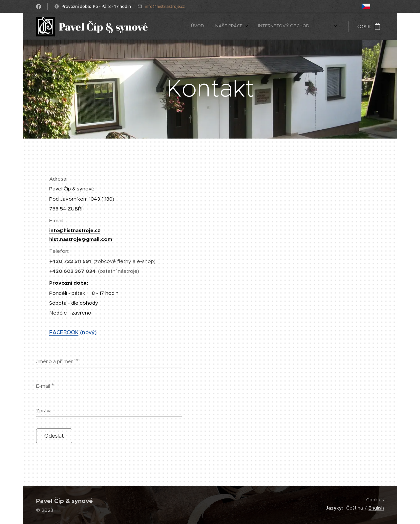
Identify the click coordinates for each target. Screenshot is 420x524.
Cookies (375, 500)
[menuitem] (276, 27)
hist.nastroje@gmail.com (81, 239)
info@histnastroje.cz (165, 6)
